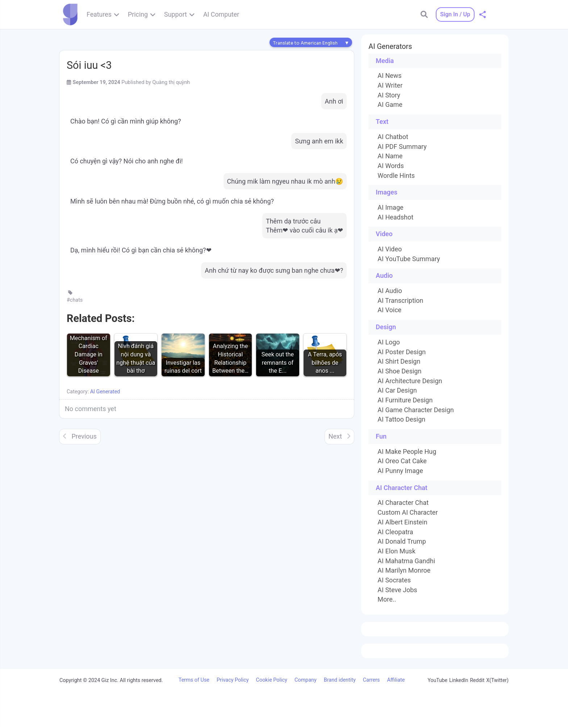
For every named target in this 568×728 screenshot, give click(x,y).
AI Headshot (395, 217)
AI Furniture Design (405, 400)
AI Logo (389, 342)
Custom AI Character (408, 512)
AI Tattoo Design (401, 419)
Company (306, 680)
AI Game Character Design (415, 410)
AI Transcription (400, 301)
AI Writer (390, 85)
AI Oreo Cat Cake (402, 461)
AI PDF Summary (402, 147)
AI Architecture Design (410, 381)
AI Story (389, 95)
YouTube (438, 680)
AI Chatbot (393, 137)
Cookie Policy (272, 680)
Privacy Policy (233, 680)
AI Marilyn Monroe (404, 570)
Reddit (477, 680)
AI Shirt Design (399, 361)
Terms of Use (194, 680)
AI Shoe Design (399, 371)
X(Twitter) (497, 680)
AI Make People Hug (407, 452)
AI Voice (389, 310)
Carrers (371, 680)
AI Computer (221, 14)
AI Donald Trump (402, 541)
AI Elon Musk (396, 551)
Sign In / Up (455, 14)
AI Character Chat (403, 503)
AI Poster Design (402, 352)
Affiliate (396, 680)
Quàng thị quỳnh (171, 82)
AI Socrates (394, 580)
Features (99, 14)
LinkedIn (459, 680)
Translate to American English (305, 43)
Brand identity (340, 680)
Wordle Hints (396, 176)
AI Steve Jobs (397, 590)
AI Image (390, 208)
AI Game (390, 105)
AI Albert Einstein (402, 522)
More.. (387, 599)
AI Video (390, 249)
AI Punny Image (400, 471)
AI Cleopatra (395, 532)
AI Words (390, 166)
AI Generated (105, 392)
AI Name (390, 156)
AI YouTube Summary (409, 259)
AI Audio (390, 291)
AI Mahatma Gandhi (406, 561)
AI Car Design (397, 390)
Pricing (138, 14)
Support (176, 14)
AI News (389, 76)
